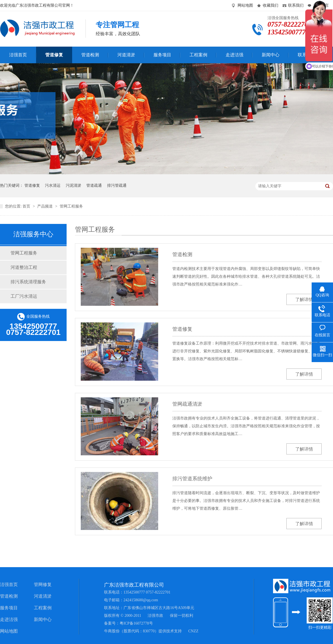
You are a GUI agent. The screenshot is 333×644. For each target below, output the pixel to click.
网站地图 (245, 5)
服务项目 (9, 608)
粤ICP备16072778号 (136, 623)
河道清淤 (43, 596)
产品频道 (46, 206)
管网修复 (43, 584)
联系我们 (296, 5)
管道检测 (182, 254)
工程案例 (43, 608)
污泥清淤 (74, 185)
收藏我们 (271, 5)
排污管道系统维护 (192, 479)
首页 (27, 206)
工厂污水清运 (24, 296)
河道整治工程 (24, 267)
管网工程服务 (71, 206)
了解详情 (304, 300)
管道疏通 (94, 185)
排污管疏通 (117, 185)
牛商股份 (112, 631)
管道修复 (32, 185)
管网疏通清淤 (187, 404)
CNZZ (194, 631)
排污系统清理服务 (28, 282)
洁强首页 (9, 584)
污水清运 (53, 185)
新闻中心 (43, 619)
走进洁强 (9, 619)
